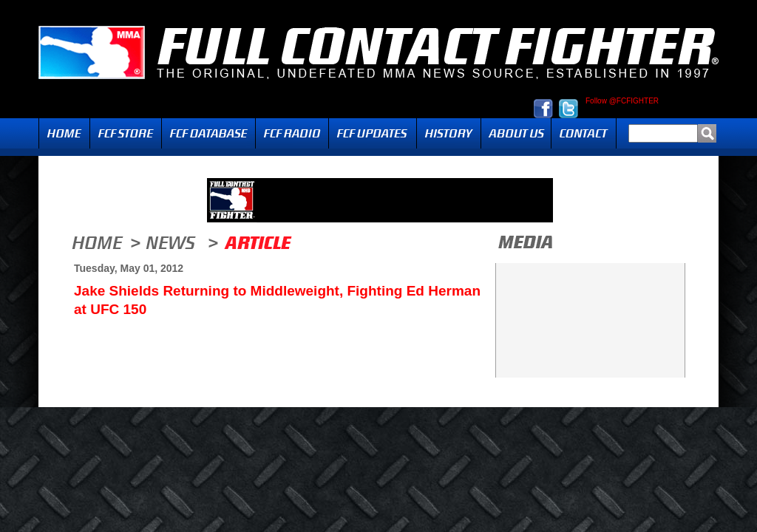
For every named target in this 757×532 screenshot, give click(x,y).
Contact (584, 133)
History (449, 133)
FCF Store (126, 133)
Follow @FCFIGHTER (622, 101)
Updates (373, 133)
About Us (516, 133)
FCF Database (208, 133)
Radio (292, 133)
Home (64, 133)
